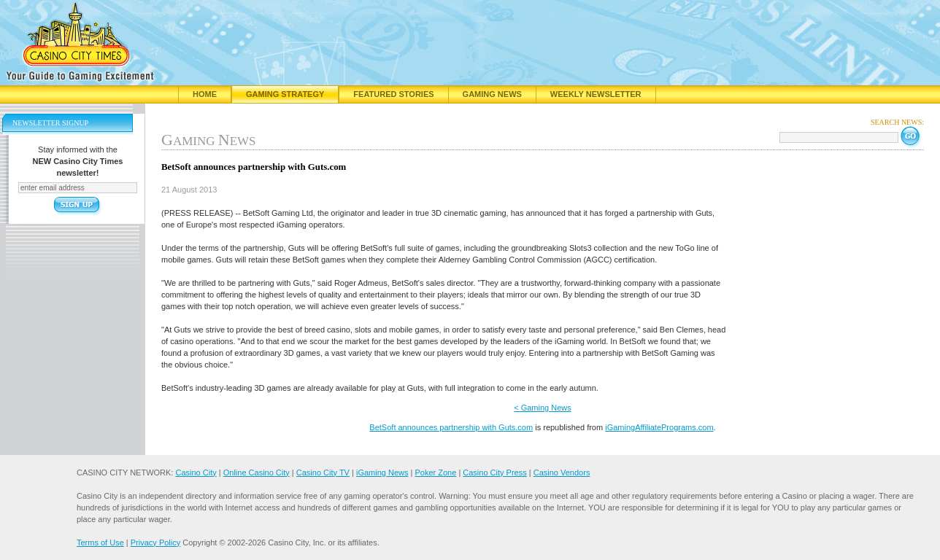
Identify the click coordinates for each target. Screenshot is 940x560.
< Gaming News (543, 408)
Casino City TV (323, 472)
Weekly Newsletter (596, 94)
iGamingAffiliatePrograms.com (659, 427)
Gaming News (492, 94)
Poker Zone (435, 472)
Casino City (196, 472)
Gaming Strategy (285, 94)
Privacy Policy (155, 542)
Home (205, 94)
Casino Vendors (562, 472)
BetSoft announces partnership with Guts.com (451, 427)
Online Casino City (257, 472)
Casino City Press (494, 472)
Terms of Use (100, 542)
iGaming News (382, 472)
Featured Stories (393, 94)
